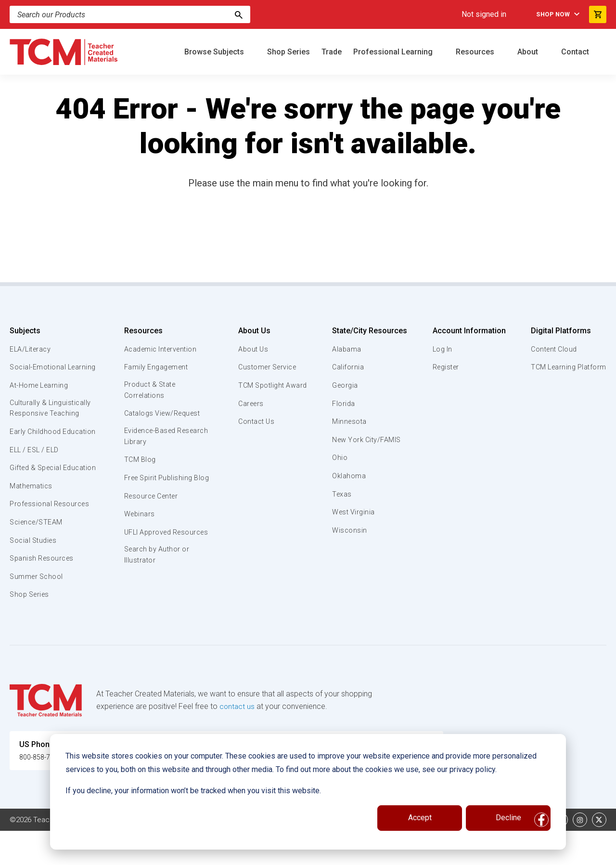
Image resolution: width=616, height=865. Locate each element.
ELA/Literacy (32, 349)
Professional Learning (394, 52)
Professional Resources (51, 538)
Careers (249, 404)
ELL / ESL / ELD (37, 473)
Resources (476, 52)
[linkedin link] (561, 854)
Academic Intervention (161, 349)
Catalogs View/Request (163, 415)
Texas (342, 494)
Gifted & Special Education (38, 496)
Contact (576, 52)
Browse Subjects (215, 52)
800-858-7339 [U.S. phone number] (43, 791)
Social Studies (35, 575)
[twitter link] (599, 854)
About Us (251, 331)
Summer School (38, 611)
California (348, 367)
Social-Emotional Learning (38, 372)
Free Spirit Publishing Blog (159, 485)
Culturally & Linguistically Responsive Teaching (52, 420)
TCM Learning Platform (567, 367)
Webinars (138, 527)
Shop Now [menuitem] (549, 14)
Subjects (25, 331)
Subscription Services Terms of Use (290, 854)
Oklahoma (348, 476)
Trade (332, 52)
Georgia (345, 385)
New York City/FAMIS (368, 440)
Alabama (346, 349)
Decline (508, 818)
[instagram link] (580, 854)
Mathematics (32, 520)
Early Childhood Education (36, 449)
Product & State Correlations (150, 391)
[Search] (239, 14)
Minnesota (350, 421)
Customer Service (266, 367)
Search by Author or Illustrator (157, 580)
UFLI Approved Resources (148, 550)
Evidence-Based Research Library (152, 438)
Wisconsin (349, 530)
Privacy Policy (383, 854)
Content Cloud (552, 349)
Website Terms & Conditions (173, 854)
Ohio (339, 458)
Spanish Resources (44, 592)
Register (445, 367)
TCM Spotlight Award (271, 385)
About (529, 52)
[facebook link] (541, 854)
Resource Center (152, 509)
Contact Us (254, 421)
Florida (343, 404)
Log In (441, 349)
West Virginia (354, 512)
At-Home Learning (41, 396)
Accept (420, 818)
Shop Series (289, 52)
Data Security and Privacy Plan (466, 854)
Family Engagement (156, 367)
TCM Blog (139, 462)
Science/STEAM (38, 556)
